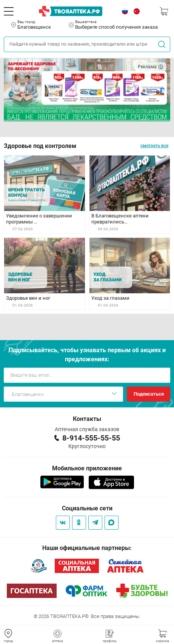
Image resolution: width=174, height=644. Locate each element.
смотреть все (154, 146)
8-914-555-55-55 (91, 438)
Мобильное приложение (87, 468)
